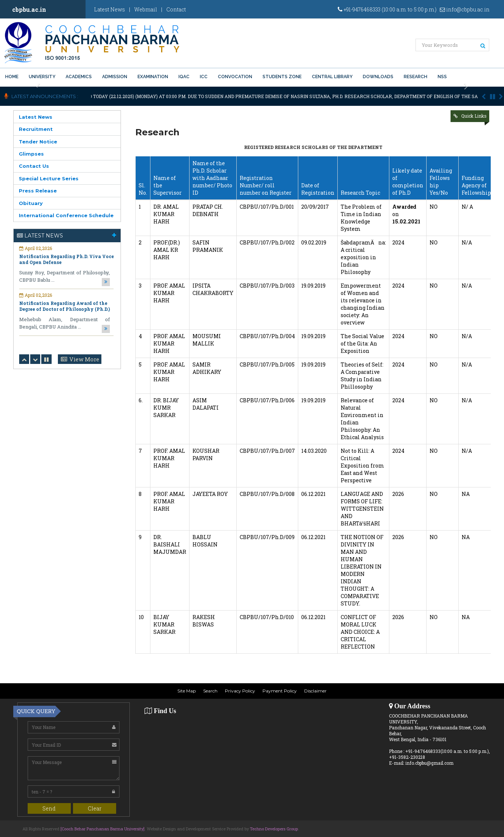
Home (12, 77)
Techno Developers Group (274, 829)
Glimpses (31, 154)
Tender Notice (38, 142)
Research (416, 77)
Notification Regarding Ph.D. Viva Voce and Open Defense (67, 259)
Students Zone (282, 77)
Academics (79, 77)
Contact (176, 9)
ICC (204, 77)
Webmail (146, 9)
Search (210, 691)
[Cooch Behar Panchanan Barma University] (102, 829)
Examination (153, 77)
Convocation (235, 77)
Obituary (31, 203)
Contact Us (34, 166)
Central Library (332, 77)
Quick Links (474, 116)
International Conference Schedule (66, 215)
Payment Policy (280, 691)
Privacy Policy (240, 691)
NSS (442, 77)
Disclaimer (315, 691)
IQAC (184, 77)
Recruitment (36, 129)
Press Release (38, 191)
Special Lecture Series (49, 178)
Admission (115, 77)
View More (84, 359)
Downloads (378, 77)
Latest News (110, 9)
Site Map (187, 691)
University (42, 77)
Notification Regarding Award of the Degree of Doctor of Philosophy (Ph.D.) (65, 306)
